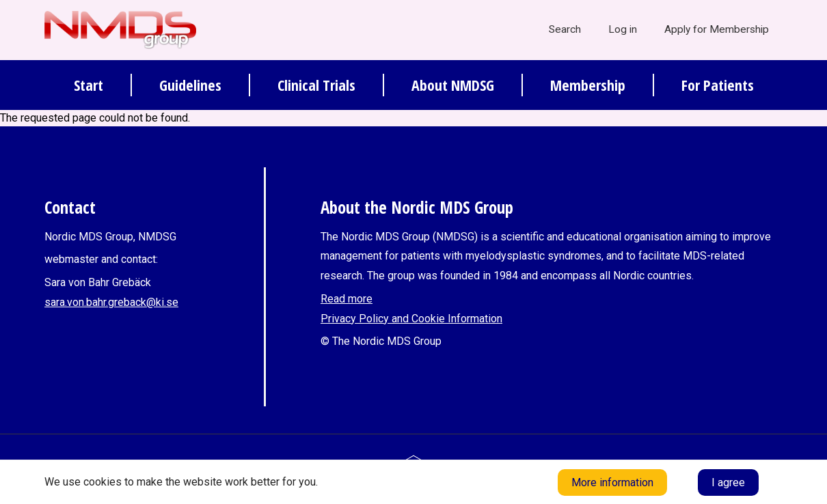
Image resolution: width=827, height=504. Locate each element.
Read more (347, 299)
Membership (588, 85)
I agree (728, 482)
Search (565, 29)
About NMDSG (453, 85)
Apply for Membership (717, 29)
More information (612, 482)
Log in (623, 29)
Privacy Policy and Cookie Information (411, 319)
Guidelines (190, 85)
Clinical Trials (316, 85)
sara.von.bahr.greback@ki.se (111, 302)
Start (89, 85)
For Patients (718, 85)
